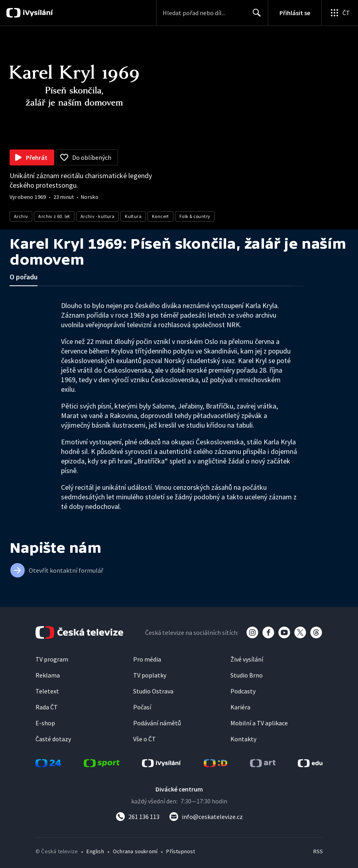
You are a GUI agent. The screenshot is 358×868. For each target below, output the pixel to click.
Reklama (48, 675)
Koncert (160, 216)
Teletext (47, 691)
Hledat (255, 16)
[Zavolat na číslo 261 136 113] (138, 817)
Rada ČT (47, 707)
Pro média (147, 659)
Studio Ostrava (153, 691)
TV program (52, 659)
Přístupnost (181, 851)
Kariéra (240, 707)
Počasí (142, 707)
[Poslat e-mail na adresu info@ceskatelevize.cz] (206, 817)
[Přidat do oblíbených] (87, 157)
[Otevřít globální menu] (340, 13)
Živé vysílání (247, 659)
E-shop (45, 723)
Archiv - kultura (97, 216)
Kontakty (243, 739)
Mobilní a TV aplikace (259, 723)
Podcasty (243, 691)
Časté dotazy (53, 739)
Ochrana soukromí (135, 851)
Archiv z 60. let (54, 216)
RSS (318, 851)
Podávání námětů (157, 723)
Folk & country (195, 216)
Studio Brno (247, 675)
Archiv (21, 216)
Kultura (133, 216)
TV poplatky (150, 675)
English (95, 851)
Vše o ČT (145, 739)
